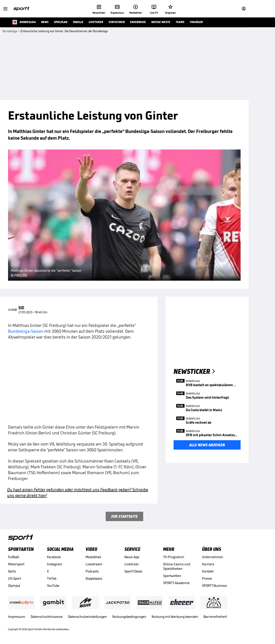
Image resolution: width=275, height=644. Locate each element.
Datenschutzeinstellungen (87, 617)
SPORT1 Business (214, 586)
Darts (12, 571)
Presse (207, 578)
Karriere (208, 564)
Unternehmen (213, 557)
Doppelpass (94, 578)
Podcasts (92, 571)
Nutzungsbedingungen (129, 617)
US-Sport (15, 578)
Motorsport (16, 564)
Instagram (55, 564)
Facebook (54, 557)
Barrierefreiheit (215, 617)
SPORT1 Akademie (176, 583)
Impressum (17, 617)
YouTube (53, 586)
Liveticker (132, 564)
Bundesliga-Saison (26, 331)
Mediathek (93, 557)
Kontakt (208, 571)
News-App (132, 557)
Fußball (14, 557)
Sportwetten (172, 576)
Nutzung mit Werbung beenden (175, 617)
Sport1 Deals (133, 571)
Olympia (14, 586)
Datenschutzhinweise (47, 617)
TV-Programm (174, 557)
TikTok (52, 578)
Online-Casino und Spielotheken (177, 566)
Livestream (94, 564)
